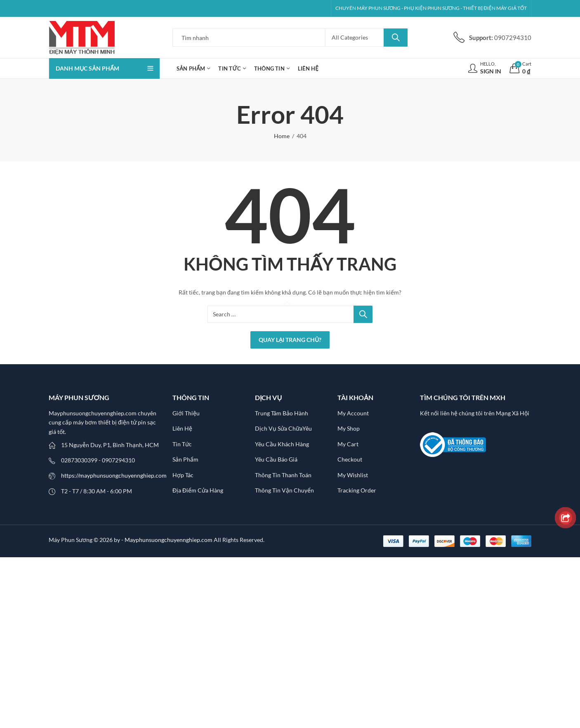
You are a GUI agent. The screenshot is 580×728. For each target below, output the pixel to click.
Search (396, 38)
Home (282, 136)
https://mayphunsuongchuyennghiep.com (114, 475)
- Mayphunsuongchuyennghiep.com (167, 540)
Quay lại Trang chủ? (290, 340)
